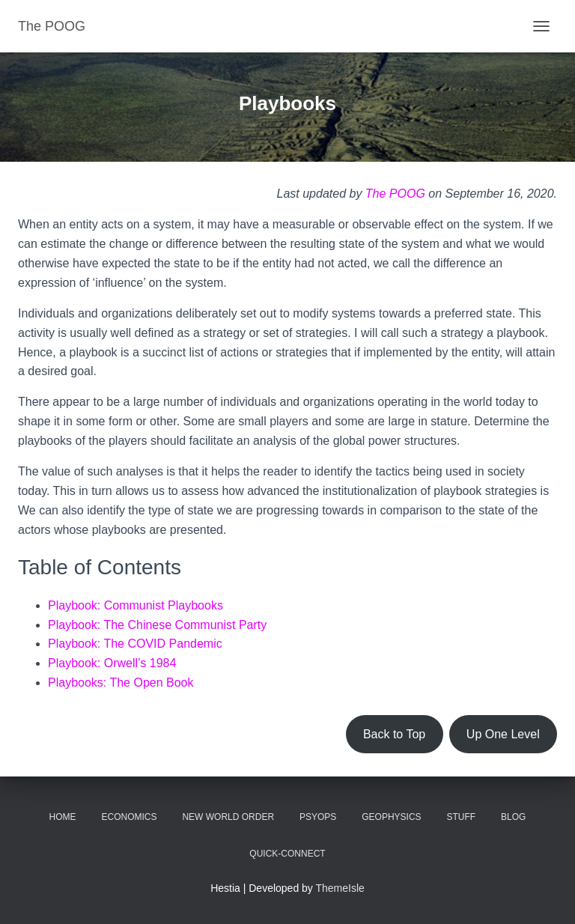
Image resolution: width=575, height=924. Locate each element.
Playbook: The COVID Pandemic (135, 644)
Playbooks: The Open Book (121, 683)
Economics (130, 817)
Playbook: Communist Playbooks (136, 605)
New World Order (228, 817)
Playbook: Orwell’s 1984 (112, 663)
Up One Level (503, 734)
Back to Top (394, 734)
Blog (513, 817)
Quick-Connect (287, 854)
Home (63, 817)
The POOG (395, 194)
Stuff (461, 817)
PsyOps (318, 817)
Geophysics (391, 817)
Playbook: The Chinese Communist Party (157, 625)
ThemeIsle (340, 888)
